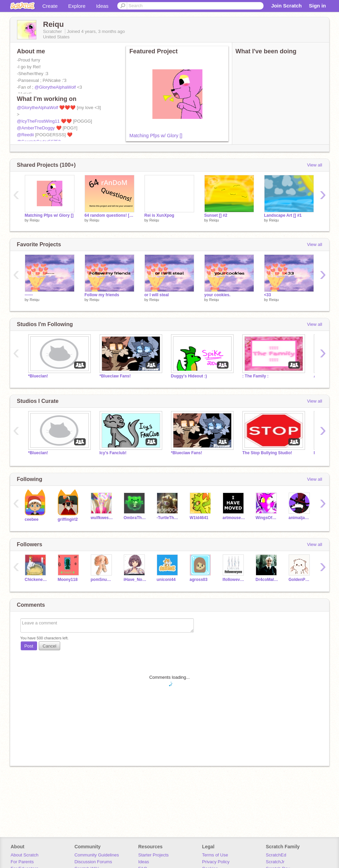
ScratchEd (276, 855)
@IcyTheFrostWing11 (38, 121)
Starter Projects (154, 855)
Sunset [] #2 (216, 215)
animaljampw (300, 518)
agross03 (199, 580)
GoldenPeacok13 (300, 580)
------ (29, 295)
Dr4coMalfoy (267, 580)
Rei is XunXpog (159, 215)
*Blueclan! (38, 376)
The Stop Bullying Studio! (267, 453)
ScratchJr (275, 862)
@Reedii (26, 135)
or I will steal (157, 295)
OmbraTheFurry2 (135, 518)
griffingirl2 (68, 519)
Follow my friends (102, 295)
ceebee (32, 519)
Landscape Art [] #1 (283, 215)
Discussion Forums (93, 862)
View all (315, 165)
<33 (268, 295)
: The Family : (256, 376)
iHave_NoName (135, 580)
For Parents (22, 862)
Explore (77, 6)
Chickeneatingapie (36, 580)
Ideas (102, 6)
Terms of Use (215, 855)
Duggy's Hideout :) (189, 376)
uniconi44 (166, 580)
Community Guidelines (97, 855)
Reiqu (35, 220)
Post (29, 646)
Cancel (49, 646)
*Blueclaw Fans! (115, 376)
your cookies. (217, 295)
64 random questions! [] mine (109, 215)
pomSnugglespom (102, 580)
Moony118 (68, 580)
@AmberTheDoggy (36, 128)
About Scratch (24, 855)
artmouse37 (234, 518)
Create (50, 6)
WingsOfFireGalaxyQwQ (267, 518)
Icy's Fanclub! (113, 453)
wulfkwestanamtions (102, 518)
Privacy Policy (216, 862)
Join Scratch (286, 6)
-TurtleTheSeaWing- (168, 518)
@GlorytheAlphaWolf (55, 87)
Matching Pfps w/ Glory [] (156, 136)
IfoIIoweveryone (234, 580)
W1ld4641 (199, 518)
